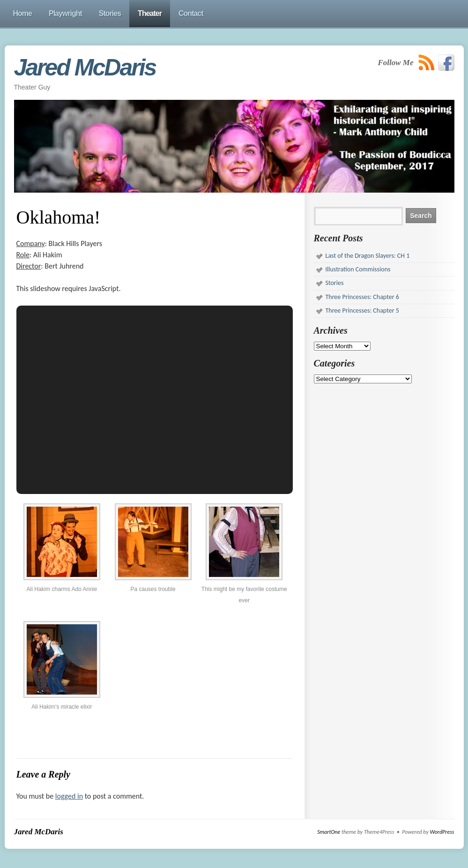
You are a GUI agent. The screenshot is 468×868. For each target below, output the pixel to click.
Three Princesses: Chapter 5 (362, 311)
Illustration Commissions (358, 269)
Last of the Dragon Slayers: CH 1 (368, 256)
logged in (69, 796)
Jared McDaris (85, 67)
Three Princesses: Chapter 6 (362, 297)
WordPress (442, 832)
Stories (335, 283)
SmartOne (329, 832)
